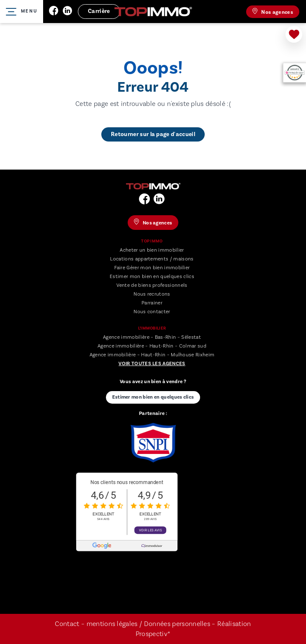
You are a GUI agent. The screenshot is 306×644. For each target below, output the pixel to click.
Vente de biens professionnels (152, 285)
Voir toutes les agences (152, 364)
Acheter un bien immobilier (152, 250)
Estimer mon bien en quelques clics (152, 277)
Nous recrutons (152, 294)
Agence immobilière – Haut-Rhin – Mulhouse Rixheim (152, 355)
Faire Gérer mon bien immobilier (152, 268)
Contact (67, 624)
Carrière (99, 11)
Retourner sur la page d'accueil (153, 134)
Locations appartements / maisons (152, 259)
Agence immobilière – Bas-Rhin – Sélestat (152, 337)
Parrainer (152, 303)
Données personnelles (178, 624)
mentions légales (112, 624)
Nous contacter (152, 312)
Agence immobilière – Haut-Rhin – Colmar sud (152, 346)
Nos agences (273, 12)
